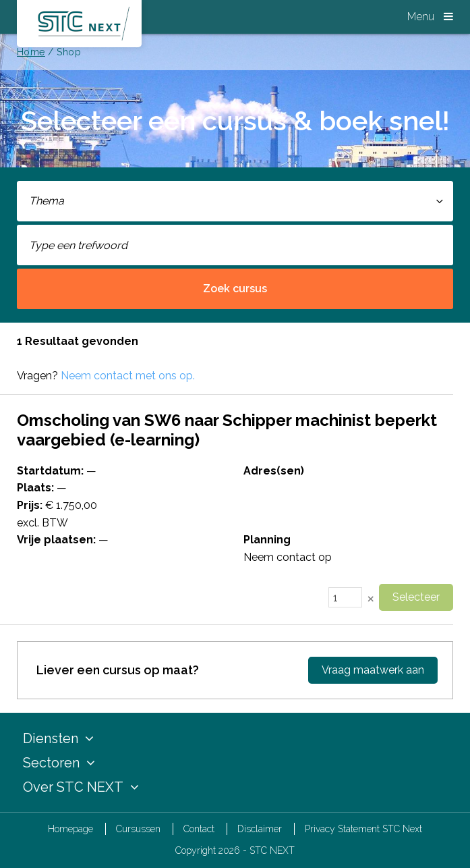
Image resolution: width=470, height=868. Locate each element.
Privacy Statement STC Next (363, 829)
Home (31, 52)
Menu (430, 17)
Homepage (70, 829)
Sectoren (59, 763)
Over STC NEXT (81, 787)
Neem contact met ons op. (128, 376)
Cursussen (138, 829)
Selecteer (416, 597)
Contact (199, 829)
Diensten (58, 738)
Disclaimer (260, 829)
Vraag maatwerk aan (373, 670)
